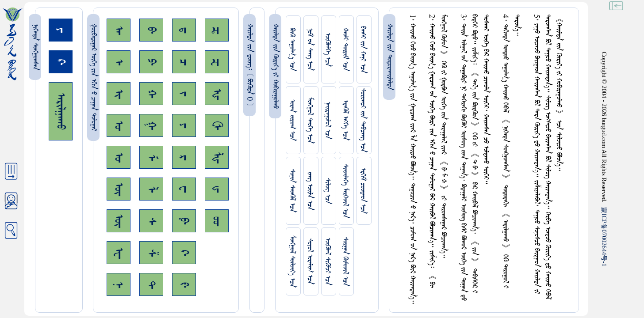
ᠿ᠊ (217, 125)
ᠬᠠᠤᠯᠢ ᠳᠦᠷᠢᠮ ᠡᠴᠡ (345, 49)
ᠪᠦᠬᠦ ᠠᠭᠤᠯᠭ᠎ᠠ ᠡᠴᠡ (292, 49)
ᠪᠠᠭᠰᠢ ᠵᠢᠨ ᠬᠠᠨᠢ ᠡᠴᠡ (363, 50)
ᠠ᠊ (119, 30)
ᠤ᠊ (119, 157)
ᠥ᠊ (119, 189)
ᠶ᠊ (184, 125)
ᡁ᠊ (217, 189)
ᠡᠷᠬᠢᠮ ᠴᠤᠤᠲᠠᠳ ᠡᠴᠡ (363, 191)
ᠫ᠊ (151, 62)
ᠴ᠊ (184, 62)
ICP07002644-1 (604, 237)
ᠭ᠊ (151, 125)
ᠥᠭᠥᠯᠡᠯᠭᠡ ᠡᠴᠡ (328, 50)
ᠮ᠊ (151, 157)
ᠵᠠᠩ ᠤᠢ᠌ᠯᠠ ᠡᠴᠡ (310, 191)
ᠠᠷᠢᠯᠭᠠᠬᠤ (61, 111)
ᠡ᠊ (119, 62)
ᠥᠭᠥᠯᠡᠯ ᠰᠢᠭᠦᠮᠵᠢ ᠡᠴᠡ (328, 261)
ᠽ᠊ (217, 62)
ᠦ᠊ (119, 221)
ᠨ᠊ (119, 285)
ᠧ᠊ (119, 253)
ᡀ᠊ (217, 157)
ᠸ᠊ (184, 189)
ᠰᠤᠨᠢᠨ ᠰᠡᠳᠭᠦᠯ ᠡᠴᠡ (292, 191)
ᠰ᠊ (151, 221)
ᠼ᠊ (217, 30)
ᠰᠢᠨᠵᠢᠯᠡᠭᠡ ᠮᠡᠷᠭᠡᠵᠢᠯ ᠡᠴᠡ (345, 191)
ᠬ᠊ (151, 94)
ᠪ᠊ (151, 30)
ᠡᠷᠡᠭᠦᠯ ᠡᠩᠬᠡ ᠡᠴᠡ (345, 120)
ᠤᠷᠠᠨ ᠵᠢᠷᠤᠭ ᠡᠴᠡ (292, 120)
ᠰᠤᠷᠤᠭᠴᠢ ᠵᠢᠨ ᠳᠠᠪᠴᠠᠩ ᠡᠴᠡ (363, 120)
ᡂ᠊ (217, 221)
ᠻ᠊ (184, 285)
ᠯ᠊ (151, 189)
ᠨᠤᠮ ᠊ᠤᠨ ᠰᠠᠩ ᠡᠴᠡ (310, 49)
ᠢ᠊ (119, 94)
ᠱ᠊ (151, 253)
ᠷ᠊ (184, 157)
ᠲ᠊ (151, 284)
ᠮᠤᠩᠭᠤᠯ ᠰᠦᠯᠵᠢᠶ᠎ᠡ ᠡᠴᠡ (292, 261)
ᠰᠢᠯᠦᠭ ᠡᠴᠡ (328, 191)
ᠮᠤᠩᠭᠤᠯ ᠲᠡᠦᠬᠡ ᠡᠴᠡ (310, 120)
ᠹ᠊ (184, 221)
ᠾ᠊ (217, 94)
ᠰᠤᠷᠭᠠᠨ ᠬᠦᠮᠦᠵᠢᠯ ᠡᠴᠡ (345, 262)
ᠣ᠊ (119, 125)
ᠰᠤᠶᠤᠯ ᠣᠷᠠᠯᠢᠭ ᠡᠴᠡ (310, 261)
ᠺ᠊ (184, 253)
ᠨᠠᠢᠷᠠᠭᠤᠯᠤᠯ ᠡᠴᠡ (328, 120)
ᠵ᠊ (184, 94)
